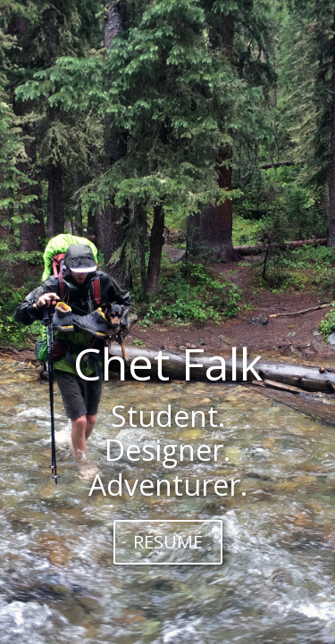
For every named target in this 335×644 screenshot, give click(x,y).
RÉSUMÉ (168, 542)
